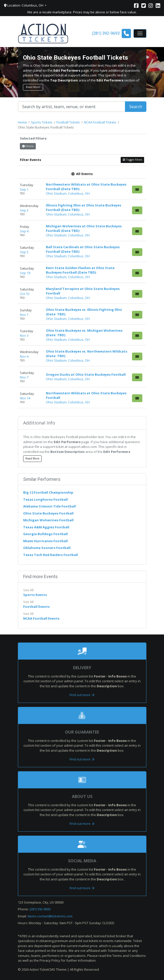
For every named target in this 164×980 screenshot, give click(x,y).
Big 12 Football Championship (48, 492)
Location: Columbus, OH (24, 5)
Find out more (82, 695)
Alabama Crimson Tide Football (50, 506)
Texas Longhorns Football (45, 499)
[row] (82, 189)
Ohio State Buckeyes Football (48, 513)
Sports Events (35, 595)
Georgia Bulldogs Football (45, 534)
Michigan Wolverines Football (48, 520)
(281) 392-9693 (40, 909)
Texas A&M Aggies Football (46, 527)
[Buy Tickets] (137, 189)
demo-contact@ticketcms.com (50, 916)
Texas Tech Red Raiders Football (51, 555)
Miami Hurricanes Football (45, 541)
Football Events (36, 607)
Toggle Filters (132, 160)
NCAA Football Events (41, 618)
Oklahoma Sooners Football (47, 548)
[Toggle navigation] (140, 33)
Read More (33, 87)
